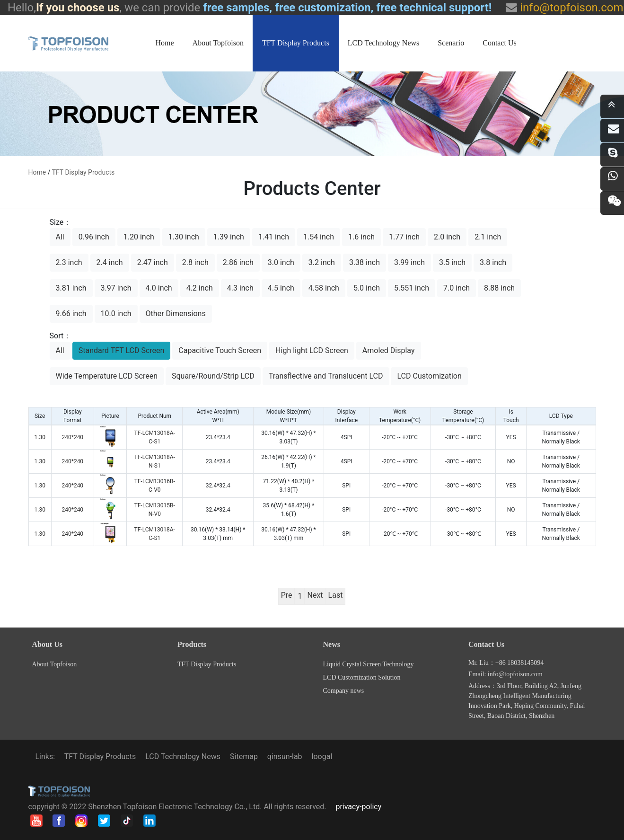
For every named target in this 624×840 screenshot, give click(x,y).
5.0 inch (367, 288)
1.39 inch (229, 237)
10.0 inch (116, 314)
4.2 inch (200, 288)
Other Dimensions (176, 314)
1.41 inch (274, 237)
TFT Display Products (296, 43)
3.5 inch (452, 262)
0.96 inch (94, 237)
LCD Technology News (383, 43)
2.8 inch (195, 262)
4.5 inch (281, 288)
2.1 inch (488, 237)
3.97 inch (116, 288)
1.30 (40, 437)
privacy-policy (358, 807)
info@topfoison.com (570, 8)
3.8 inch (493, 262)
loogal (322, 756)
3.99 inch (409, 262)
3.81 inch (71, 288)
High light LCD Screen (312, 350)
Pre (287, 595)
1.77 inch (404, 237)
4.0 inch (159, 288)
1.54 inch (319, 237)
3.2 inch (322, 262)
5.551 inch (412, 288)
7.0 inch (457, 288)
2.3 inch (69, 262)
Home (165, 43)
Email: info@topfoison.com (505, 674)
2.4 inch (110, 262)
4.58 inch (324, 288)
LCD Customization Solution (362, 677)
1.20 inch (139, 237)
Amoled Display (389, 350)
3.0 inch (281, 262)
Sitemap (244, 756)
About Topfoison (218, 43)
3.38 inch (365, 262)
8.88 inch (499, 288)
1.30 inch (184, 237)
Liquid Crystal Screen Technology (369, 664)
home (37, 172)
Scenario (451, 43)
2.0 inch (447, 237)
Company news (344, 691)
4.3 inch (240, 288)
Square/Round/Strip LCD (213, 376)
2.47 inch (153, 262)
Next (315, 595)
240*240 (72, 437)
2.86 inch (238, 262)
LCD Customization (429, 376)
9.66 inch (71, 314)
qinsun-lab (285, 756)
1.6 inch (361, 237)
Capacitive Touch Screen (220, 350)
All (60, 237)
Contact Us (500, 43)
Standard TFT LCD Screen (122, 350)
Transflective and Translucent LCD (326, 376)
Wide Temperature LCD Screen (107, 376)
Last (336, 595)
